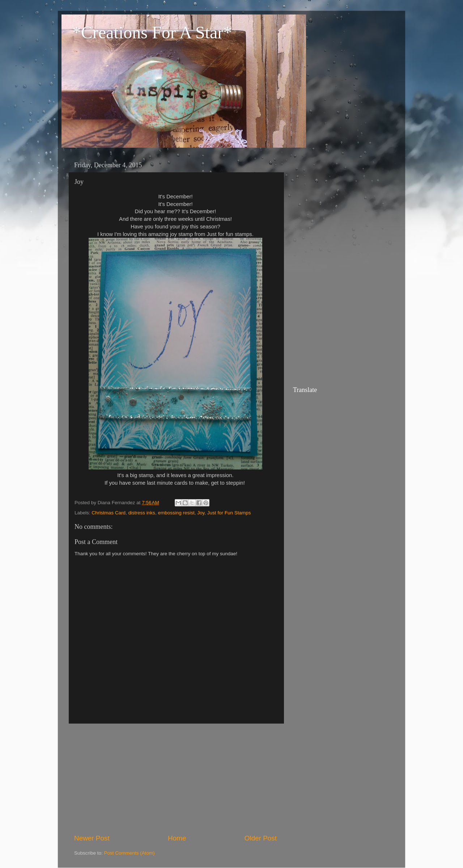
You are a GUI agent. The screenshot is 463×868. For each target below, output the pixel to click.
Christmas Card (109, 513)
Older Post (261, 838)
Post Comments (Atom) (129, 853)
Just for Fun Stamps (229, 513)
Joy (201, 513)
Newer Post (92, 838)
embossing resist (176, 513)
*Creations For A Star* (152, 32)
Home (177, 838)
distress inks (142, 513)
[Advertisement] (175, 779)
